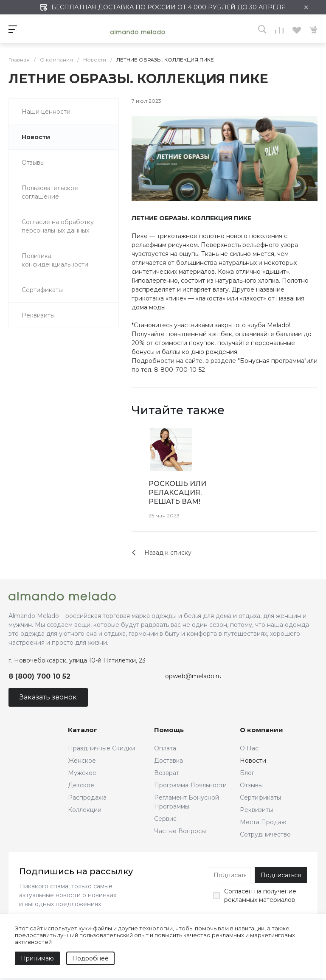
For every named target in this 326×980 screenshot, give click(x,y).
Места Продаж (263, 822)
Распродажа (87, 797)
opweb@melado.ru (193, 676)
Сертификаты (260, 797)
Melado (278, 325)
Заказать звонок (48, 697)
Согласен (238, 891)
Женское (82, 761)
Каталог (83, 730)
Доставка (169, 761)
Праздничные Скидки (101, 748)
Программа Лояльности (190, 785)
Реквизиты (256, 810)
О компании (261, 730)
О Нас (249, 748)
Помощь (169, 730)
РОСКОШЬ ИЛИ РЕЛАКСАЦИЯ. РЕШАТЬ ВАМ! (177, 493)
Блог (247, 773)
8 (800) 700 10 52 (39, 676)
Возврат (167, 773)
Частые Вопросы (180, 831)
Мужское (82, 773)
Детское (81, 785)
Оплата (165, 748)
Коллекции (85, 810)
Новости (253, 761)
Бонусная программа (272, 361)
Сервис (165, 819)
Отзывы (251, 785)
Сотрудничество (265, 834)
